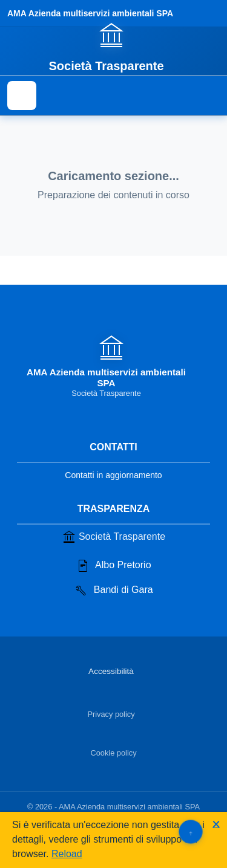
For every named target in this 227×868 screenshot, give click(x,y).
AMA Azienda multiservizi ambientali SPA (90, 13)
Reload (67, 854)
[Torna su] (190, 831)
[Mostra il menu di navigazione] (22, 96)
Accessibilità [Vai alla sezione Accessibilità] (111, 671)
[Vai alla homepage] (113, 47)
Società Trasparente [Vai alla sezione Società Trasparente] (113, 537)
